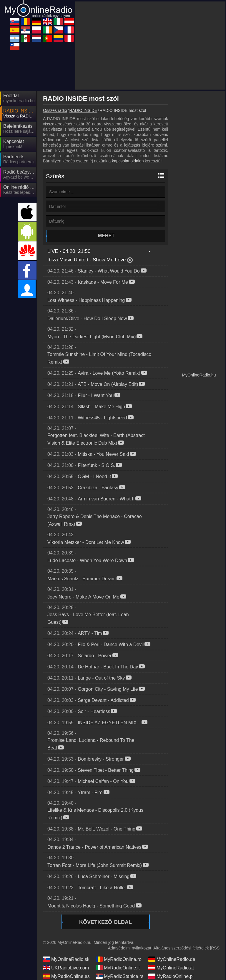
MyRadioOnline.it (118, 968)
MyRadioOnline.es (66, 976)
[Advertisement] (150, 46)
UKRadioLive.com (66, 968)
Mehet (106, 236)
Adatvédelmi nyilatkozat (130, 948)
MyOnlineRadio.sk (66, 959)
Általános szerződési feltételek (181, 948)
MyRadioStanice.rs (119, 976)
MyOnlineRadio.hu (199, 375)
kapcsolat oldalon (128, 161)
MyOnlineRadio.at (171, 968)
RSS (215, 948)
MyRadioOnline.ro (119, 959)
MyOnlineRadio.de (172, 959)
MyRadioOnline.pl (171, 976)
